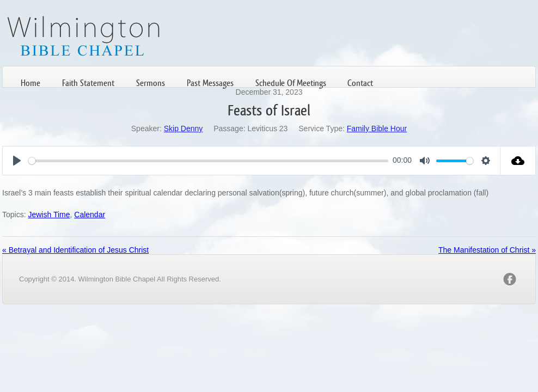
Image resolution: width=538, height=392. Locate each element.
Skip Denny (184, 128)
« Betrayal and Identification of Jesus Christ (75, 250)
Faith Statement (88, 83)
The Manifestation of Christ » (487, 250)
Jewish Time (49, 215)
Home (30, 83)
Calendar (90, 215)
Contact (360, 83)
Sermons (151, 83)
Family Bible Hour (377, 128)
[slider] (208, 161)
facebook (510, 279)
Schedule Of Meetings (291, 83)
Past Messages (210, 83)
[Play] (17, 161)
